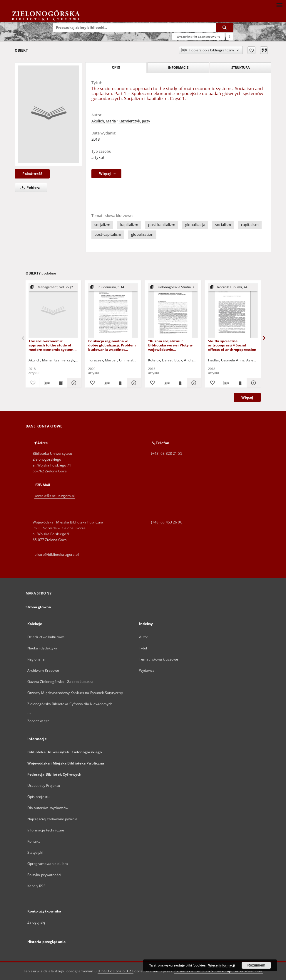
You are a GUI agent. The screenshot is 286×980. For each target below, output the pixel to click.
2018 (96, 139)
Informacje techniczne (46, 830)
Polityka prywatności (44, 875)
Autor (144, 637)
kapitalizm (129, 225)
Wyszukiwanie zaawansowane (198, 36)
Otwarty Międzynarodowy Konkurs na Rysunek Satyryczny (75, 693)
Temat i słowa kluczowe (159, 659)
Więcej (247, 397)
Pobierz (29, 187)
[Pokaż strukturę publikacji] (53, 287)
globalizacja (195, 225)
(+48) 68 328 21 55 (167, 453)
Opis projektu (39, 797)
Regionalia (36, 659)
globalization (142, 234)
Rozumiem (256, 965)
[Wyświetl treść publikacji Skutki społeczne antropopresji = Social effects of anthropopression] (240, 383)
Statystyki (35, 852)
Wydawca (147, 670)
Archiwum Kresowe (43, 670)
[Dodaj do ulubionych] (251, 50)
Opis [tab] (116, 68)
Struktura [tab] (241, 67)
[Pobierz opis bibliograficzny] (46, 383)
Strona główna (38, 607)
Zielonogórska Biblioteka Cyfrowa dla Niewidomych (70, 704)
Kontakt (34, 841)
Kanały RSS (36, 886)
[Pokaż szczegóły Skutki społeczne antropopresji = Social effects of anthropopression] (253, 383)
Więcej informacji (222, 965)
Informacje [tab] (178, 67)
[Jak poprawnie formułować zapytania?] (230, 36)
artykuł (98, 158)
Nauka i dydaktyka (42, 648)
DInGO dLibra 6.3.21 (116, 971)
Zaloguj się (36, 922)
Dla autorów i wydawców (48, 808)
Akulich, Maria (104, 121)
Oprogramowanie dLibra (48, 864)
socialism (223, 225)
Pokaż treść (32, 174)
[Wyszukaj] (225, 27)
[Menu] (279, 5)
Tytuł (143, 648)
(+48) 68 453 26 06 (167, 522)
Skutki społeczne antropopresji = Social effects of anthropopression (232, 345)
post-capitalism (108, 234)
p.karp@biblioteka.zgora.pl (57, 554)
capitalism (250, 225)
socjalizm (102, 225)
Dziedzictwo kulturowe (46, 637)
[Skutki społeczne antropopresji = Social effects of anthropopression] (233, 311)
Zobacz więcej (39, 721)
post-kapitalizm (162, 225)
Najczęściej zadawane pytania (52, 819)
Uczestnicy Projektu (44, 785)
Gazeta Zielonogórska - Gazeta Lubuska (60, 682)
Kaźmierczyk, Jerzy (134, 121)
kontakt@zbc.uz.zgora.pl (55, 496)
